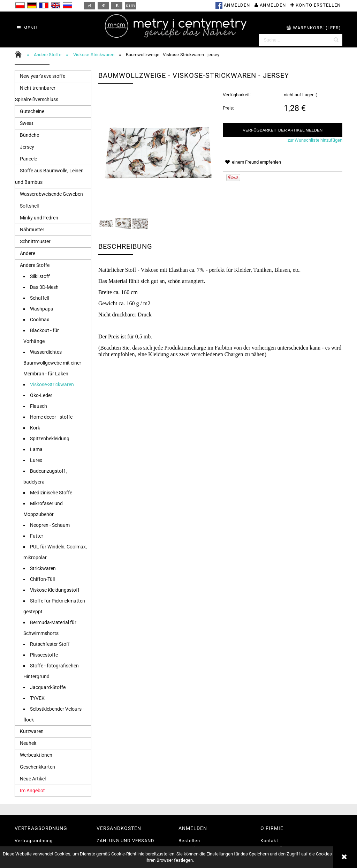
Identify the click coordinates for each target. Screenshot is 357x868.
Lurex (36, 460)
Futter (37, 536)
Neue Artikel (33, 779)
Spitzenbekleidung (50, 439)
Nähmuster (32, 230)
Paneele (28, 159)
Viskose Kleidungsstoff (55, 590)
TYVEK (37, 698)
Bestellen (189, 841)
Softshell (29, 206)
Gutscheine (32, 111)
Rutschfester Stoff (50, 644)
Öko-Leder (41, 395)
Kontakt (269, 841)
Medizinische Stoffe (51, 493)
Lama (36, 449)
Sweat (27, 123)
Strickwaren (43, 568)
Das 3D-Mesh (44, 287)
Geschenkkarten (37, 767)
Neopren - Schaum (50, 525)
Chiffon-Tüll (42, 579)
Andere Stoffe (35, 265)
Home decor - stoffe (51, 417)
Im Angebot (32, 791)
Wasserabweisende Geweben (51, 194)
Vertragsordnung (34, 841)
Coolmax (40, 320)
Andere (28, 253)
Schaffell (39, 298)
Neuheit (28, 743)
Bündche (29, 135)
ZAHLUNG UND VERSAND (126, 841)
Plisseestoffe (44, 655)
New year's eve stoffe (43, 76)
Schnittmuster (35, 241)
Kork (35, 428)
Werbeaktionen (36, 755)
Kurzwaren (32, 731)
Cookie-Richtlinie (128, 854)
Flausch (39, 406)
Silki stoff (40, 276)
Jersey (27, 147)
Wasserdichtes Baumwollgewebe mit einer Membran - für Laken (52, 363)
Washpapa (42, 309)
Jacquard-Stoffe (48, 687)
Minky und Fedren (39, 218)
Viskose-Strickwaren (52, 384)
